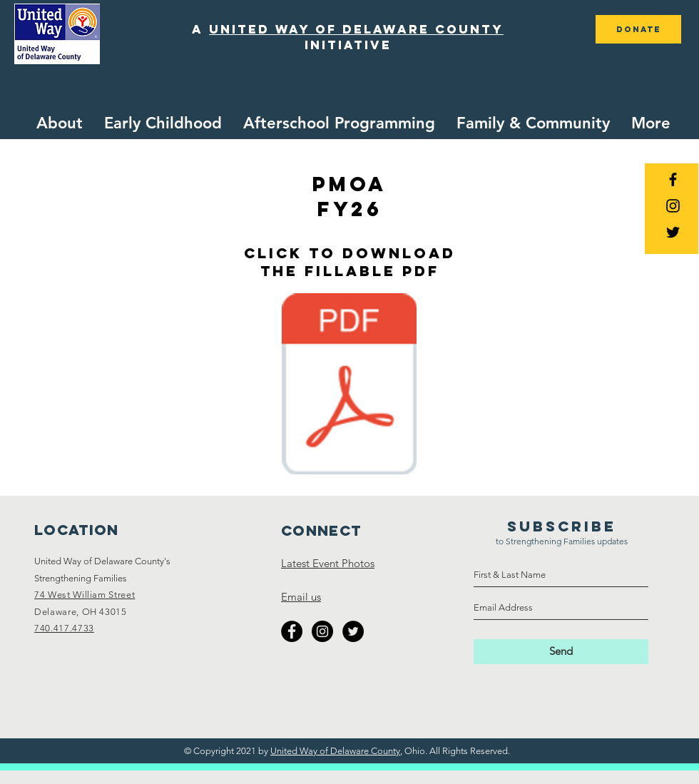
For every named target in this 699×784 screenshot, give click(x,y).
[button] (163, 123)
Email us (301, 597)
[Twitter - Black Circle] (353, 631)
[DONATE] (638, 29)
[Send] (561, 652)
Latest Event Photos (328, 563)
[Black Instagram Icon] (673, 206)
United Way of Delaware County (335, 751)
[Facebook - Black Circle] (292, 631)
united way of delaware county (356, 29)
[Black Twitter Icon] (673, 232)
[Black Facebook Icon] (673, 179)
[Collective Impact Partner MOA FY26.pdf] (349, 386)
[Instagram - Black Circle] (322, 631)
